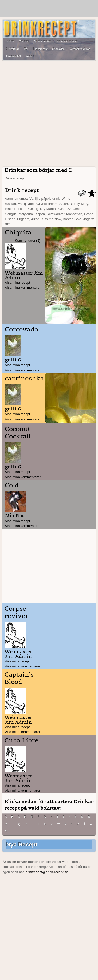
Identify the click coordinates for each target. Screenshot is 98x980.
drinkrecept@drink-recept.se (47, 872)
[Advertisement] (49, 114)
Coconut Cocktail (18, 433)
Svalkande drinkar (66, 41)
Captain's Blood (19, 678)
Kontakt (30, 56)
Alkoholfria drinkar (81, 49)
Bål (26, 49)
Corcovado (22, 329)
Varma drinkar (43, 41)
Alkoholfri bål (13, 56)
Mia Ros (15, 515)
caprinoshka (24, 378)
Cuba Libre (22, 740)
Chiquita (18, 232)
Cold (12, 485)
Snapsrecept (40, 49)
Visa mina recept (17, 283)
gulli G (13, 360)
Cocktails (24, 41)
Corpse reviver (17, 612)
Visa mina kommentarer (23, 288)
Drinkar (10, 41)
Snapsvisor (59, 49)
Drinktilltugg (12, 49)
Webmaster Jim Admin (24, 275)
